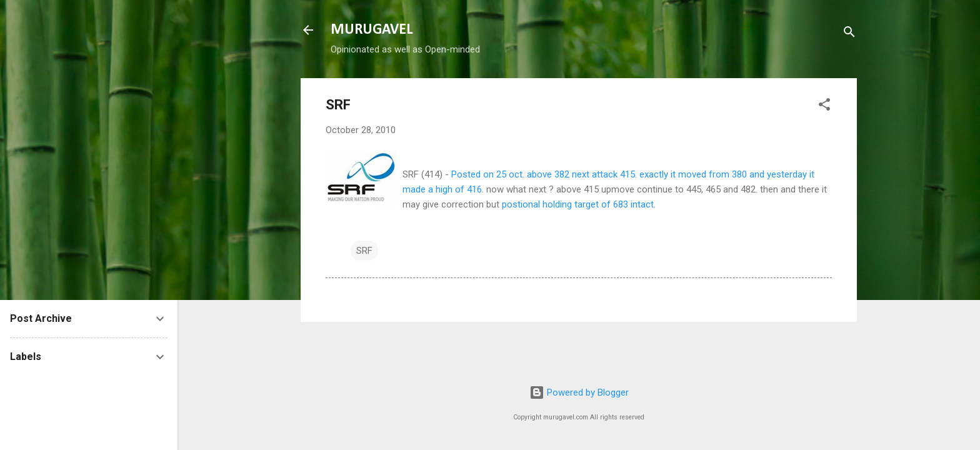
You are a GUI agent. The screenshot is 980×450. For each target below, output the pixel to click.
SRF (364, 251)
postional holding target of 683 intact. (579, 204)
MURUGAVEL (372, 30)
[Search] (849, 34)
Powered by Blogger (579, 392)
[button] (824, 107)
